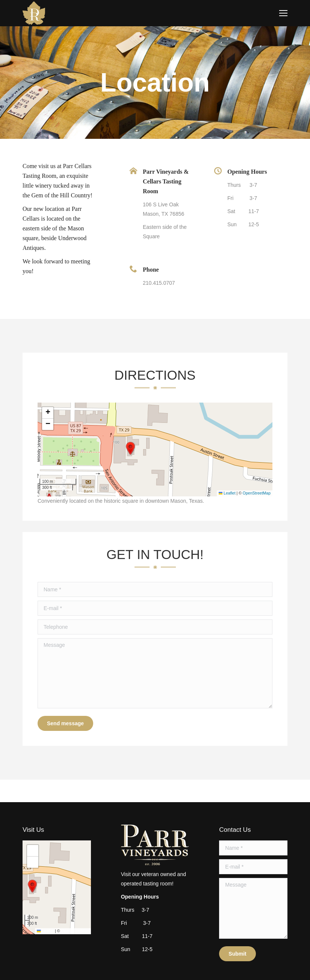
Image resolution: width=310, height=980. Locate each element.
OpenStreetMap (257, 493)
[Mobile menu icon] (283, 13)
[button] (130, 448)
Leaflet (227, 493)
